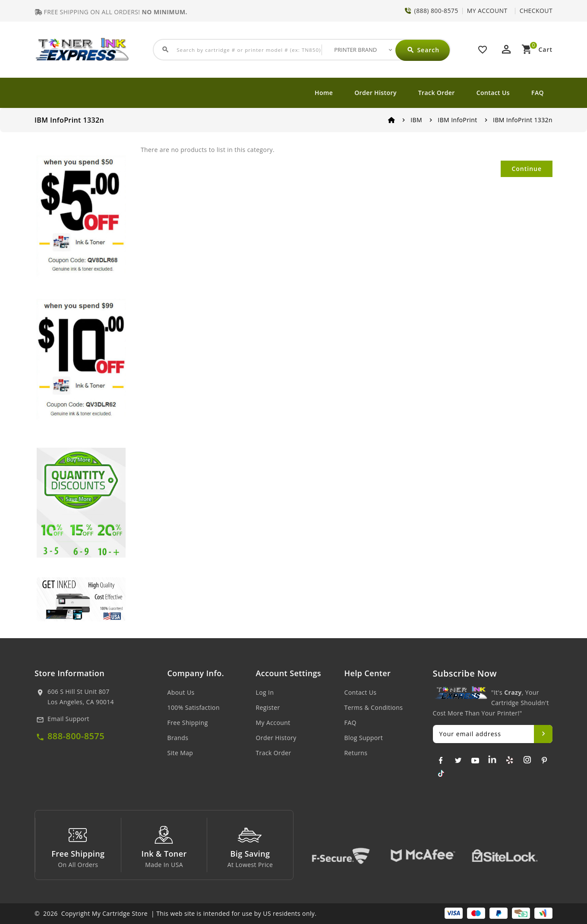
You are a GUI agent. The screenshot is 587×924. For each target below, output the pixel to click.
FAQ (538, 93)
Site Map (180, 753)
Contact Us (493, 93)
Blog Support (364, 738)
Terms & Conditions (374, 707)
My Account (273, 723)
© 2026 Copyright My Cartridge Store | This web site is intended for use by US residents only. (175, 913)
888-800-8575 (76, 736)
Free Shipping (188, 723)
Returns (356, 753)
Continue (527, 169)
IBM (416, 120)
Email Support (68, 719)
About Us (181, 692)
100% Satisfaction (194, 707)
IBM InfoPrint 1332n (523, 120)
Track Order (437, 93)
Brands (178, 738)
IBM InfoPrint (457, 120)
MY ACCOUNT (487, 11)
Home (324, 93)
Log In (265, 692)
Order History (376, 93)
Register (268, 707)
